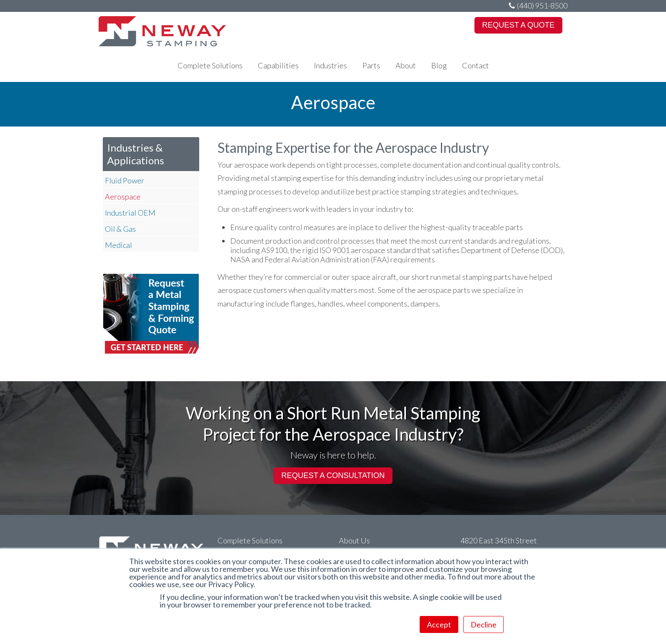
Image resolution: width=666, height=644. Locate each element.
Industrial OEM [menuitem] (130, 213)
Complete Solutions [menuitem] (210, 65)
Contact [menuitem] (476, 65)
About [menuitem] (406, 65)
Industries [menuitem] (330, 65)
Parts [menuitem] (371, 65)
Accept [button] (439, 624)
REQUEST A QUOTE (518, 25)
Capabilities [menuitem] (278, 65)
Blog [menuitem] (439, 65)
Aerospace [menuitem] (123, 197)
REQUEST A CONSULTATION (333, 475)
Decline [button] (484, 624)
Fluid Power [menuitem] (125, 180)
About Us (354, 540)
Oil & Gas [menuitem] (120, 229)
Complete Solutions (250, 540)
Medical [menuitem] (119, 245)
